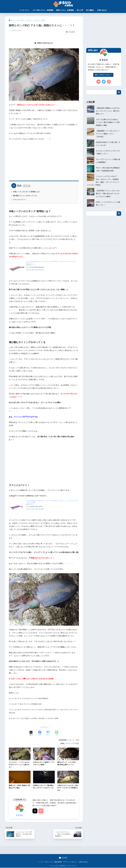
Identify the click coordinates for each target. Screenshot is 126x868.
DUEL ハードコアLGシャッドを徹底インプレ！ (108, 207)
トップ (41, 862)
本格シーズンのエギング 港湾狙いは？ (27, 192)
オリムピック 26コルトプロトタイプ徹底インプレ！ (108, 154)
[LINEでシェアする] (57, 733)
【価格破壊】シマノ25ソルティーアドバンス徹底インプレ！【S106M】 (103, 135)
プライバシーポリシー (70, 862)
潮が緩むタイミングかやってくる (25, 196)
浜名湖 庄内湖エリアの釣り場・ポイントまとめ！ (108, 145)
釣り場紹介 (90, 10)
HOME (63, 858)
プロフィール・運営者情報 (53, 862)
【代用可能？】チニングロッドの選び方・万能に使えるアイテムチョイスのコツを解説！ (103, 197)
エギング (70, 743)
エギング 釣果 (73, 740)
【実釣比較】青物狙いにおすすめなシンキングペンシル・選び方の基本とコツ (103, 111)
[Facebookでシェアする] (40, 733)
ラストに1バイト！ (20, 200)
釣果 (77, 743)
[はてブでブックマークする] (48, 733)
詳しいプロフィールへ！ (103, 75)
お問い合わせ (102, 10)
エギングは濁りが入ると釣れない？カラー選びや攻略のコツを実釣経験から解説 (103, 123)
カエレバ (33, 265)
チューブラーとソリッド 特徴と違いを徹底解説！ (108, 163)
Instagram (41, 814)
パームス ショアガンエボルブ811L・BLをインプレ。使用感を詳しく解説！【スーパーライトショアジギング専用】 (104, 183)
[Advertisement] (44, 160)
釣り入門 (80, 10)
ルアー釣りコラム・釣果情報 (43, 10)
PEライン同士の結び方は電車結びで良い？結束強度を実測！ (108, 172)
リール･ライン (24, 10)
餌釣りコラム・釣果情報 (65, 10)
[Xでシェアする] (31, 733)
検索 (119, 93)
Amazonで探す (30, 270)
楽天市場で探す (40, 270)
